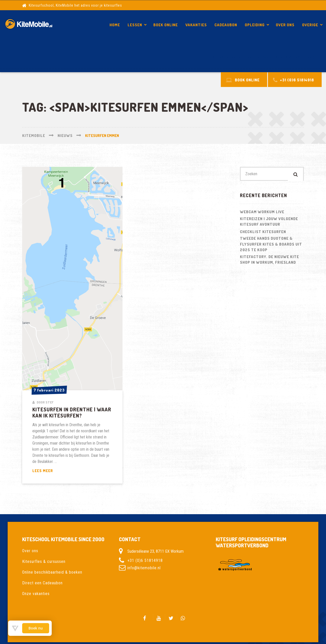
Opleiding (255, 25)
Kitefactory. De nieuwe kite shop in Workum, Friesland (269, 261)
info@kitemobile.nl (144, 568)
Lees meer (56, 471)
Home (115, 25)
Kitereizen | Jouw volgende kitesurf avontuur (269, 223)
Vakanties (196, 25)
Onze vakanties (36, 594)
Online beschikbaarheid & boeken (52, 572)
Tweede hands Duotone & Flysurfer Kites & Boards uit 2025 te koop (271, 245)
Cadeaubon (226, 25)
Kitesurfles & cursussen (44, 561)
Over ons (285, 25)
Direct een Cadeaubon (42, 583)
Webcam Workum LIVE (262, 213)
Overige (310, 25)
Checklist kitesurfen (263, 233)
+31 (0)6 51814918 (145, 560)
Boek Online (166, 25)
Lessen (135, 25)
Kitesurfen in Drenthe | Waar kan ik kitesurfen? (263, 57)
